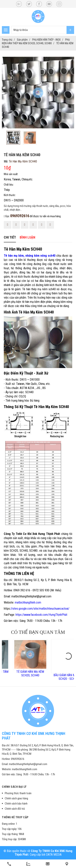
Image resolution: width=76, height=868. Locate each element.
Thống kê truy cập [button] (15, 817)
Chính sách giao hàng (16, 798)
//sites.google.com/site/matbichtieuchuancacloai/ (40, 609)
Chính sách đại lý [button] (14, 787)
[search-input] (43, 30)
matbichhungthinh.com (28, 602)
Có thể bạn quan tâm (38, 632)
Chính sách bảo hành (16, 804)
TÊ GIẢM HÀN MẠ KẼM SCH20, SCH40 (57, 674)
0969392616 (20, 216)
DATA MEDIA (54, 855)
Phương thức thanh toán (18, 793)
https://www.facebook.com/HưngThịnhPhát (41, 615)
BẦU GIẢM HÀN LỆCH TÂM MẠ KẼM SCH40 (19, 674)
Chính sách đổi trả (15, 809)
